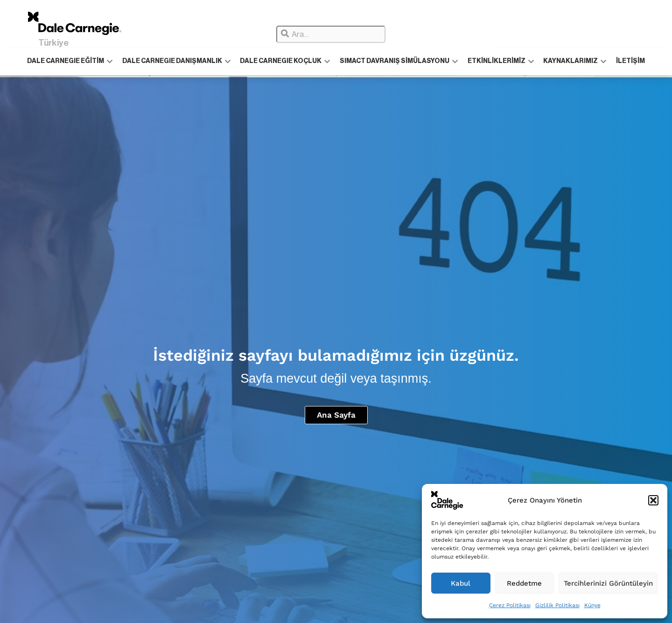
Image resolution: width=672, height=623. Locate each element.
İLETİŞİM (630, 62)
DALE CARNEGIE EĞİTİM (71, 62)
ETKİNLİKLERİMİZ (500, 62)
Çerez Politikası (510, 605)
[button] (653, 500)
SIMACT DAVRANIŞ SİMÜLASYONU (399, 62)
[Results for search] (384, 46)
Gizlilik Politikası (557, 605)
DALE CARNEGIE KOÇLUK (285, 62)
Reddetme (524, 583)
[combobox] (331, 34)
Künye (592, 605)
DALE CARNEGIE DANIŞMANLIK (177, 62)
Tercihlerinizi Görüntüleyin (608, 583)
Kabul (461, 583)
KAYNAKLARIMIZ (574, 62)
